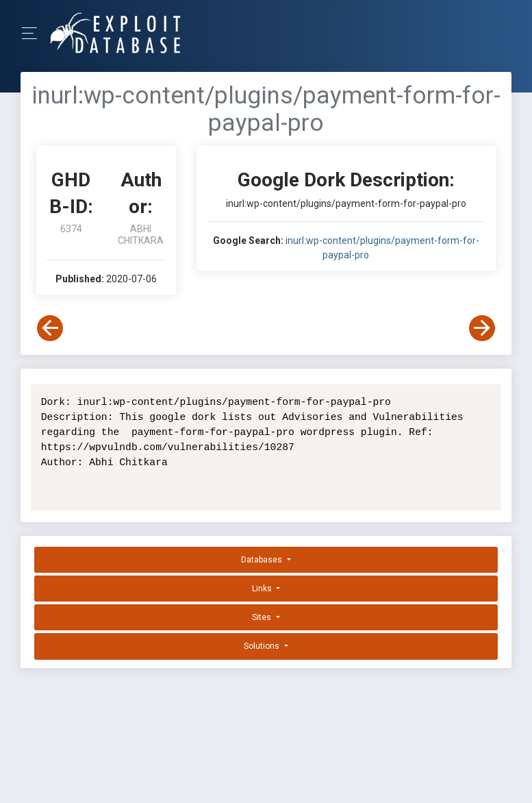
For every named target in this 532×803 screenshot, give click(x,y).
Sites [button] (263, 617)
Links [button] (263, 589)
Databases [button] (263, 560)
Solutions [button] (263, 646)
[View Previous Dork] (50, 328)
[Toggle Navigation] (34, 33)
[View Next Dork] (482, 328)
